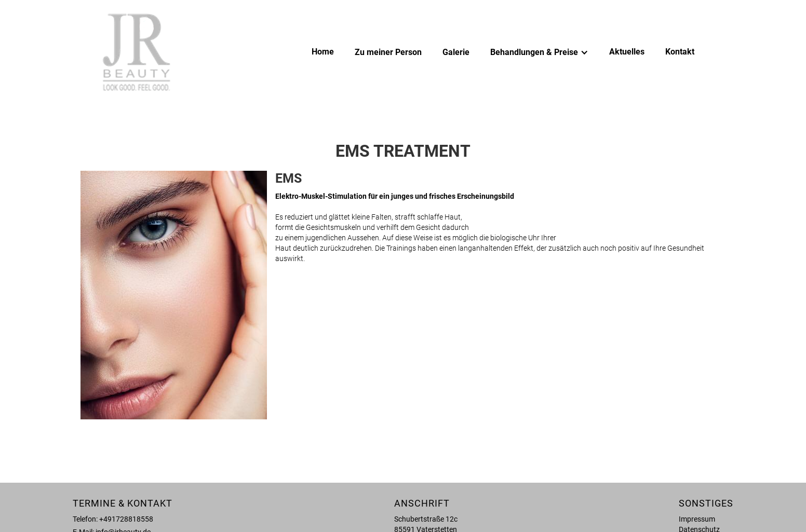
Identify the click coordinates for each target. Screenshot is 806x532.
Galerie (456, 52)
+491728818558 (126, 519)
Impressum (697, 519)
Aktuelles (627, 52)
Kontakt (680, 52)
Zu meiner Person (388, 52)
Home (323, 52)
